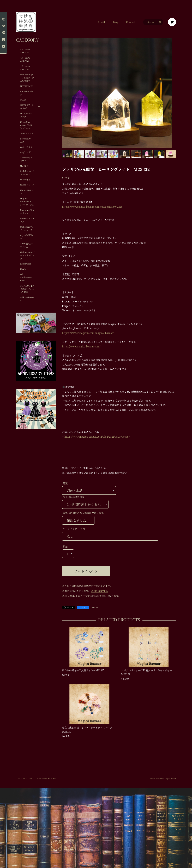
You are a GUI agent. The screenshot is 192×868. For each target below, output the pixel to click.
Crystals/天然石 (26, 237)
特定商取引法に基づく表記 (46, 778)
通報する (95, 607)
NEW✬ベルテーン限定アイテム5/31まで (27, 78)
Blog (116, 22)
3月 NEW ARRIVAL (25, 68)
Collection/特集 (27, 93)
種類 (65, 483)
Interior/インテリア (27, 220)
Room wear (26, 264)
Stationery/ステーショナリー (27, 228)
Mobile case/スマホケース (27, 173)
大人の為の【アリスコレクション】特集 (27, 289)
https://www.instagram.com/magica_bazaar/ (88, 333)
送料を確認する (100, 591)
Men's (23, 269)
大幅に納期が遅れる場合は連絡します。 (84, 513)
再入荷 (23, 100)
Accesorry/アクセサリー (27, 159)
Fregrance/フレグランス (27, 212)
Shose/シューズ (27, 185)
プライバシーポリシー (24, 778)
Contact (131, 22)
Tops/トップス (27, 133)
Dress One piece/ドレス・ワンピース (27, 125)
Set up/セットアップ (27, 115)
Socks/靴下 (25, 179)
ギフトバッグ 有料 (74, 529)
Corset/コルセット (27, 192)
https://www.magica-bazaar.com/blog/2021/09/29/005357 (97, 437)
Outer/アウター (27, 147)
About (101, 22)
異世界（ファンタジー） (27, 107)
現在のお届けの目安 (74, 497)
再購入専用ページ (27, 299)
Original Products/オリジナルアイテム (27, 202)
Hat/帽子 (24, 166)
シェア (83, 607)
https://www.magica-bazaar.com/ (81, 346)
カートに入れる (86, 571)
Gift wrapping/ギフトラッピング (27, 255)
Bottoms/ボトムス (27, 140)
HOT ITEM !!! (27, 86)
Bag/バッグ (25, 152)
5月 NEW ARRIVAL (25, 51)
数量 (65, 546)
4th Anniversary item (26, 277)
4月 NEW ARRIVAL (25, 59)
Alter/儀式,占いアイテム (27, 245)
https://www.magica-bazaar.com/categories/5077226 (92, 207)
